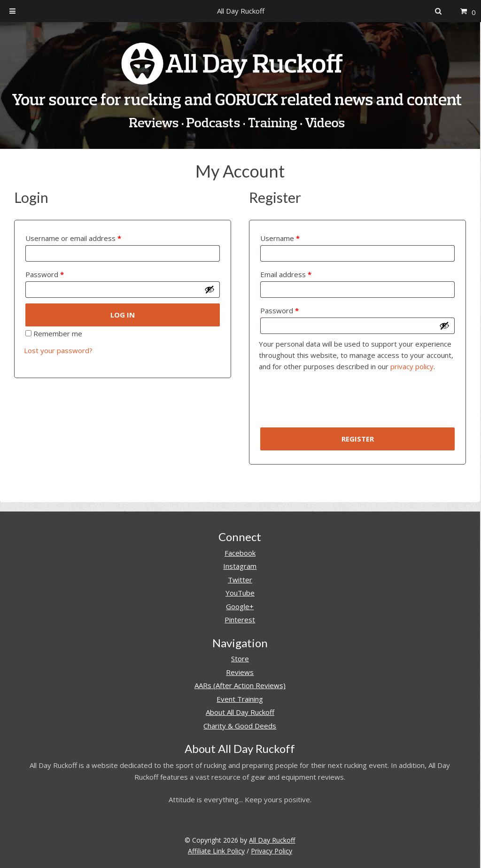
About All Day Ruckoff (240, 712)
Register (358, 439)
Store (240, 659)
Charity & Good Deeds (240, 726)
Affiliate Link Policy (216, 851)
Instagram (240, 566)
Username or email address (73, 238)
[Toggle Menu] (12, 11)
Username (280, 238)
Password (45, 274)
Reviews (240, 672)
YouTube (240, 593)
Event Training (240, 699)
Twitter (240, 580)
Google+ (240, 606)
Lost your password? (58, 350)
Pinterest (240, 620)
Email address (286, 274)
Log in (123, 315)
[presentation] (330, 403)
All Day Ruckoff (272, 840)
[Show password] (209, 289)
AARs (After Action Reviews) (240, 685)
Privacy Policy (272, 851)
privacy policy (412, 366)
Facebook (240, 553)
